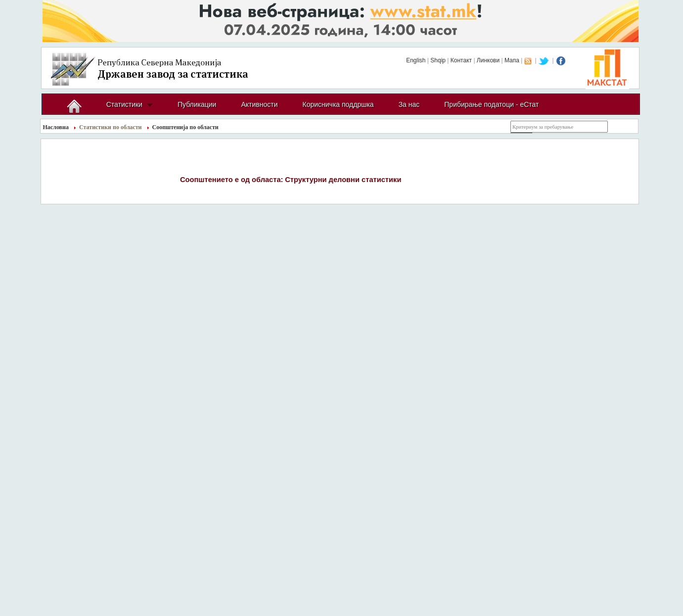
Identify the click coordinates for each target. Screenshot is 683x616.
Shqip (438, 60)
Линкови (488, 60)
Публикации (197, 104)
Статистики (124, 104)
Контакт (461, 60)
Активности (259, 104)
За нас (409, 104)
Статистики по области (111, 127)
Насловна (56, 127)
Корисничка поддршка (338, 104)
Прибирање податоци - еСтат (491, 104)
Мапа (512, 60)
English (416, 60)
